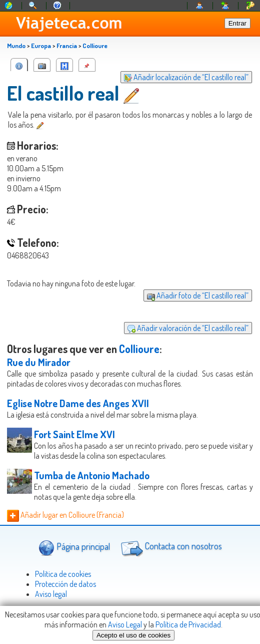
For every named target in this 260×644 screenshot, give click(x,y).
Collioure (95, 46)
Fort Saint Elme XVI (74, 434)
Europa (41, 46)
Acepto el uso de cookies (133, 635)
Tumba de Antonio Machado (92, 475)
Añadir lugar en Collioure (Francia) (65, 515)
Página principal (74, 548)
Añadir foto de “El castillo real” (198, 295)
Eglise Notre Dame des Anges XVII (78, 403)
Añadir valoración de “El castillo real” (188, 328)
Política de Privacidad (188, 624)
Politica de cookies (63, 574)
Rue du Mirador (39, 362)
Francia (67, 46)
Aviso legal (51, 594)
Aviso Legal (125, 624)
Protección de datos (65, 584)
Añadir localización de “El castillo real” (186, 77)
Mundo (16, 46)
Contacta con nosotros (170, 547)
